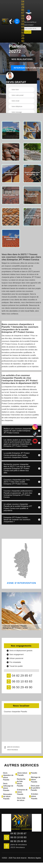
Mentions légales (35, 858)
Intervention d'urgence (19, 68)
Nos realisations (22, 59)
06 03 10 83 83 (23, 21)
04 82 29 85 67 (23, 7)
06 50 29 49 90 (23, 35)
